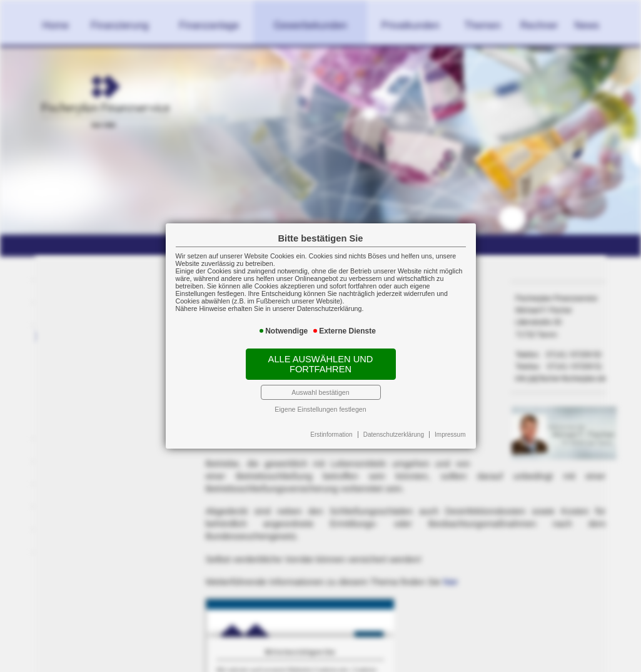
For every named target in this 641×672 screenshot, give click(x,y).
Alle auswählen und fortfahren (321, 364)
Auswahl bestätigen (320, 392)
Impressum (450, 435)
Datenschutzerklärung (394, 435)
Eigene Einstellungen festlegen (320, 409)
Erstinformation (331, 435)
